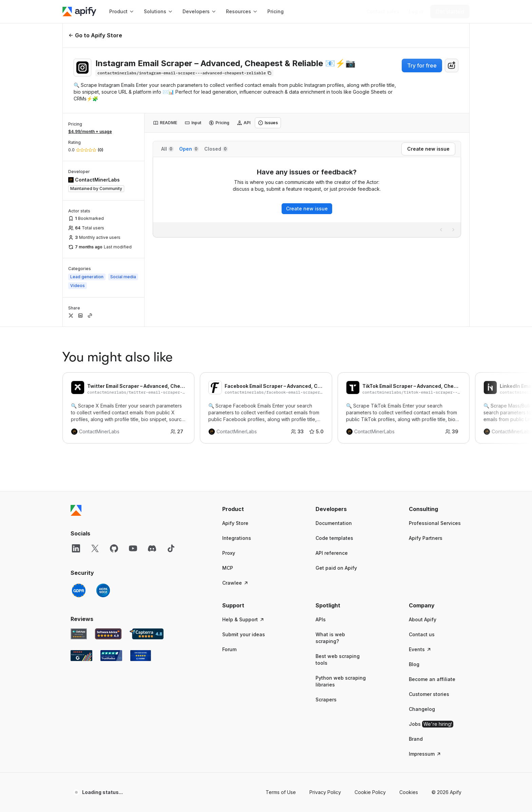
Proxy (229, 553)
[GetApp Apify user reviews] (79, 634)
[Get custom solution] (383, 12)
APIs (321, 619)
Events (420, 649)
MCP (228, 568)
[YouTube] (133, 548)
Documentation (334, 523)
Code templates (334, 538)
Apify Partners (426, 538)
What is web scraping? (330, 638)
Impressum (425, 754)
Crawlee (235, 583)
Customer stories (429, 694)
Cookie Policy (370, 792)
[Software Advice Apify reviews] (108, 634)
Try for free (422, 65)
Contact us (422, 634)
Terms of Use (281, 792)
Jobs (431, 724)
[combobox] (452, 65)
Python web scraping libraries (341, 681)
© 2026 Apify (446, 792)
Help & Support (243, 619)
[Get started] (450, 12)
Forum (229, 649)
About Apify (423, 619)
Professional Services (435, 523)
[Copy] (184, 73)
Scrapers (326, 700)
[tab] (165, 123)
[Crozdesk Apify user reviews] (141, 656)
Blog (414, 664)
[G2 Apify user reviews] (81, 656)
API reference (332, 553)
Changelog (422, 709)
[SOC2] (103, 590)
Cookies (409, 792)
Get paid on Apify (336, 568)
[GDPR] (79, 590)
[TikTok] (171, 548)
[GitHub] (114, 548)
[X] (95, 548)
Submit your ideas (244, 634)
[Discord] (152, 548)
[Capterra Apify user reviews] (147, 634)
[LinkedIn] (76, 548)
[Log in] (416, 12)
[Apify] (79, 12)
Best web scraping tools (338, 659)
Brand (416, 739)
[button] (249, 509)
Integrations (237, 538)
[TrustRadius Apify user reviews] (111, 656)
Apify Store (235, 523)
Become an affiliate (432, 679)
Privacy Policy (325, 792)
